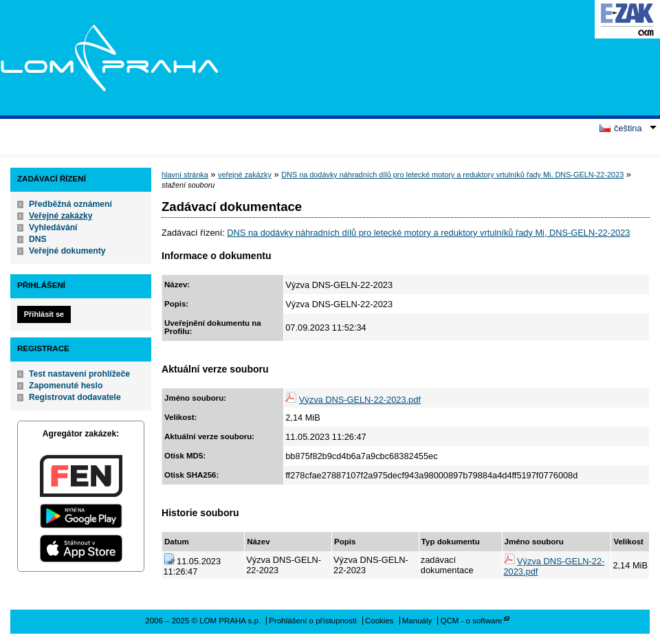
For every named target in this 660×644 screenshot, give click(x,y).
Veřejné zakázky (61, 216)
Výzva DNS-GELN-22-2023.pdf (360, 400)
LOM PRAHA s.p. (109, 58)
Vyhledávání (53, 227)
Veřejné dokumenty (67, 251)
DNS (38, 239)
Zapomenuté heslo (66, 386)
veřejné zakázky (245, 175)
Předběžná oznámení (70, 204)
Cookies (379, 621)
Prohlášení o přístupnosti (312, 621)
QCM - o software (472, 621)
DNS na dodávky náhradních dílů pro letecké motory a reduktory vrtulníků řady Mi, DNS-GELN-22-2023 (452, 175)
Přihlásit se (44, 314)
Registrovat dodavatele (75, 397)
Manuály (417, 621)
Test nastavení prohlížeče (79, 374)
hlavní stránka (185, 175)
